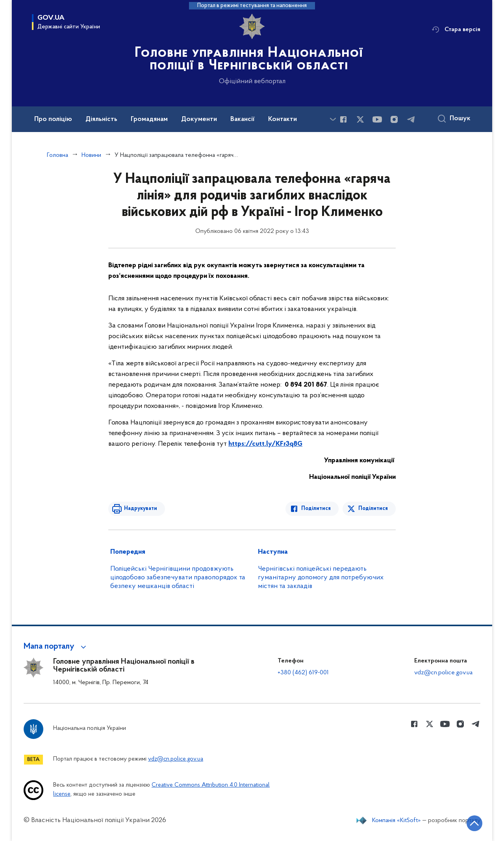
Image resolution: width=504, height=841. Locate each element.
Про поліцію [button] (53, 119)
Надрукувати (141, 509)
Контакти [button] (283, 119)
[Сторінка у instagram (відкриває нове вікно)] (394, 119)
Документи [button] (199, 119)
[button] (56, 647)
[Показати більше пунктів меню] (333, 119)
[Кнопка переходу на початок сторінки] (474, 823)
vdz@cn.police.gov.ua (443, 673)
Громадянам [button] (149, 119)
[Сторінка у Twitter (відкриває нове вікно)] (360, 119)
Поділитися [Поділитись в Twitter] (373, 509)
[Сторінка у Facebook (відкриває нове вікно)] (343, 119)
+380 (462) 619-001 (303, 673)
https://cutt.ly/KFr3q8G (265, 444)
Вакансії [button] (243, 119)
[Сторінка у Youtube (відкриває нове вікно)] (377, 119)
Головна (57, 155)
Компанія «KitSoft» (397, 821)
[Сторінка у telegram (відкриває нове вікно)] (411, 119)
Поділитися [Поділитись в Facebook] (316, 509)
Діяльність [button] (101, 119)
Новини (91, 155)
